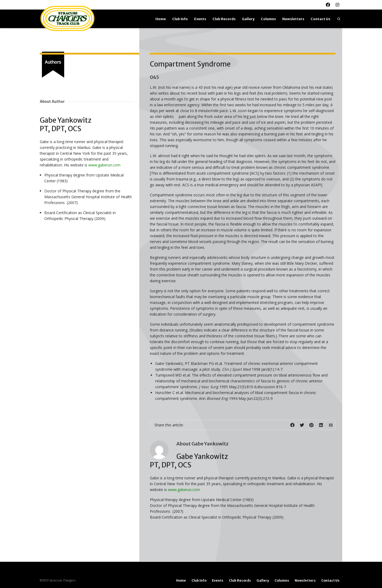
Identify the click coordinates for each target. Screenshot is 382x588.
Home (161, 19)
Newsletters (293, 19)
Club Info (180, 19)
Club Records (224, 19)
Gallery (248, 19)
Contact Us (320, 19)
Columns (268, 19)
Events (200, 19)
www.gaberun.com (184, 490)
